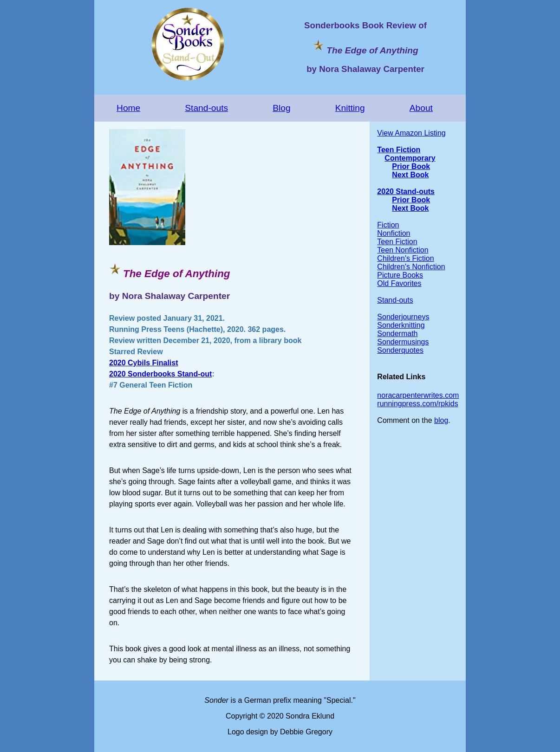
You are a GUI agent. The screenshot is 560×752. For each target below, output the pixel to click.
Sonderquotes (400, 350)
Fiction (388, 225)
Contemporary (410, 158)
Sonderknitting (401, 325)
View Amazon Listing (411, 133)
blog (441, 420)
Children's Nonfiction (411, 267)
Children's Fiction (405, 258)
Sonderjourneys (403, 317)
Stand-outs (206, 108)
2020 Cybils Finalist (144, 363)
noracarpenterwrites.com (418, 395)
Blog (281, 108)
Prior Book (411, 166)
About (421, 108)
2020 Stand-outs (406, 191)
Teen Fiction (399, 150)
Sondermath (397, 334)
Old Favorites (399, 283)
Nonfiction (394, 233)
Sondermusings (403, 342)
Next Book (410, 175)
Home (128, 108)
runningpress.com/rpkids (417, 404)
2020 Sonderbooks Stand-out (160, 374)
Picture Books (400, 275)
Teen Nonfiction (403, 250)
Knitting (350, 108)
